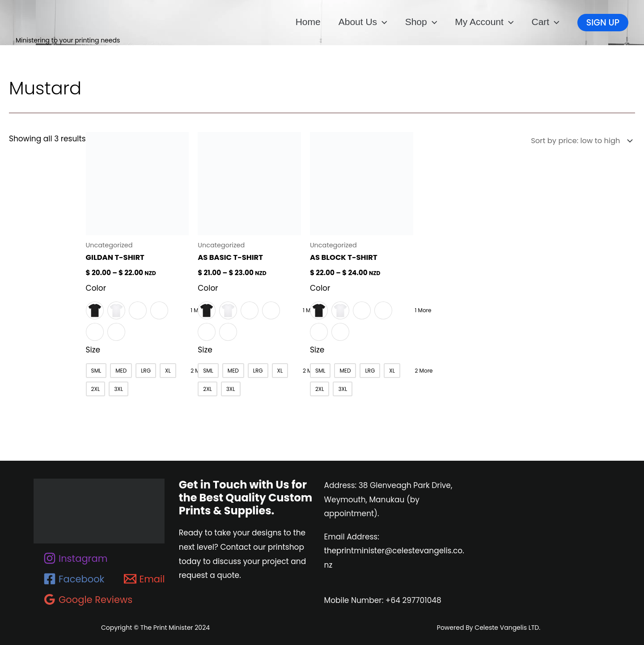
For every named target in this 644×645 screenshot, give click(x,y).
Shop (421, 22)
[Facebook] (74, 578)
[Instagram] (75, 558)
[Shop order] (578, 141)
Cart (545, 22)
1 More (420, 310)
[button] (382, 22)
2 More (420, 370)
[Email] (144, 578)
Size (93, 349)
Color (96, 288)
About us (363, 22)
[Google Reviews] (88, 599)
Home (308, 22)
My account (484, 22)
